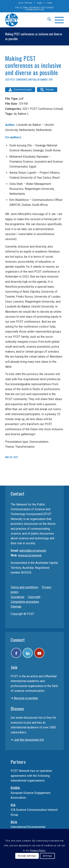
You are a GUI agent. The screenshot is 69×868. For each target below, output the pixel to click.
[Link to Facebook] (16, 653)
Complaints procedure (25, 602)
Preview (47, 90)
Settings (47, 856)
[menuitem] (26, 3)
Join (14, 667)
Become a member (26, 698)
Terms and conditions (24, 587)
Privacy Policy (38, 851)
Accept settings (27, 856)
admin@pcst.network (33, 551)
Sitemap (16, 607)
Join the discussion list (29, 740)
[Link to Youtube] (39, 653)
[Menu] (57, 20)
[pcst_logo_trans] (29, 20)
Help (50, 3)
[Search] (47, 20)
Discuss (17, 709)
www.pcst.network (30, 555)
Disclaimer (18, 597)
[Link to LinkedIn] (28, 653)
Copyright (34, 597)
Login (40, 3)
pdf (51, 80)
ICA (13, 805)
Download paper (20, 90)
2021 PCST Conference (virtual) (21, 80)
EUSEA (15, 788)
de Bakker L (43, 80)
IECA (14, 822)
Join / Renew (26, 3)
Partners (18, 762)
